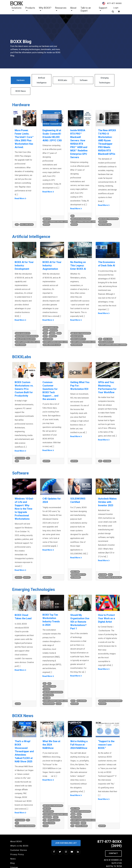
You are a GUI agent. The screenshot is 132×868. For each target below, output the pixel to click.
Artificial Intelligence (38, 80)
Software (75, 80)
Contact (113, 846)
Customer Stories (19, 842)
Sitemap (14, 860)
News (13, 851)
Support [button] (103, 9)
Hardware (19, 80)
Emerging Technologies (94, 80)
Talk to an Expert (86, 9)
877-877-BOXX (114, 3)
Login (116, 8)
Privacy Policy (17, 847)
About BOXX (16, 834)
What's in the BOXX (19, 838)
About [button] (73, 9)
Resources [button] (61, 9)
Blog (12, 855)
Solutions (16, 9)
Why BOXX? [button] (45, 9)
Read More (20, 190)
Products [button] (30, 9)
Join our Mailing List (66, 835)
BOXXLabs (57, 80)
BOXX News (112, 80)
